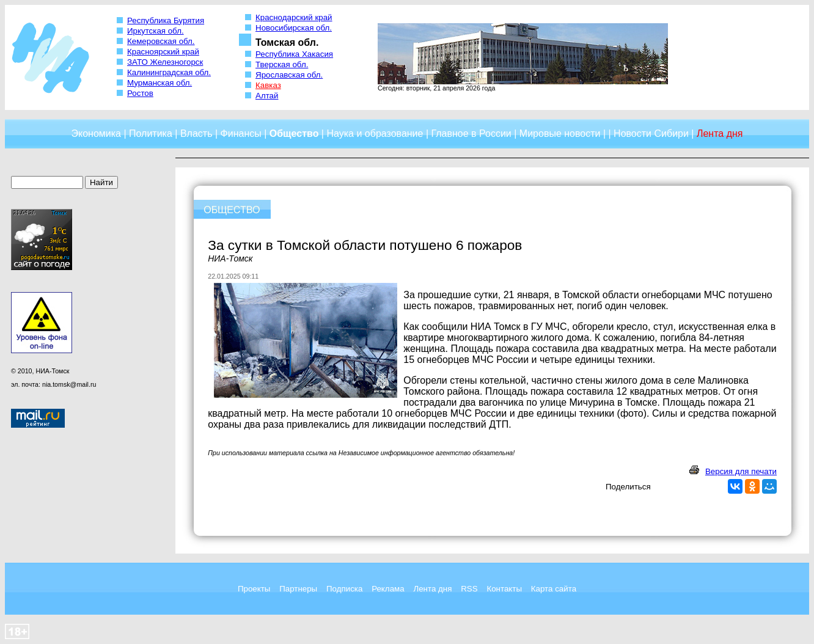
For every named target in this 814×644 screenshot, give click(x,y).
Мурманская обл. (159, 83)
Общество (294, 134)
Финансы (241, 134)
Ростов (140, 93)
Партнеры (298, 589)
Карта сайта (554, 589)
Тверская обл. (282, 64)
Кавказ (268, 85)
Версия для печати (741, 471)
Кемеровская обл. (161, 41)
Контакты (504, 589)
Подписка (344, 589)
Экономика (96, 134)
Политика (151, 134)
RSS (469, 589)
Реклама (388, 589)
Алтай (267, 96)
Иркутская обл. (156, 31)
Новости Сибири (651, 134)
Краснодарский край (294, 17)
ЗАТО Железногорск (165, 62)
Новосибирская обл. (294, 28)
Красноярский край (163, 52)
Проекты (254, 589)
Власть (196, 134)
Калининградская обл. (169, 72)
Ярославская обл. (289, 75)
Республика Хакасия (294, 54)
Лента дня (432, 589)
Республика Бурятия (166, 20)
